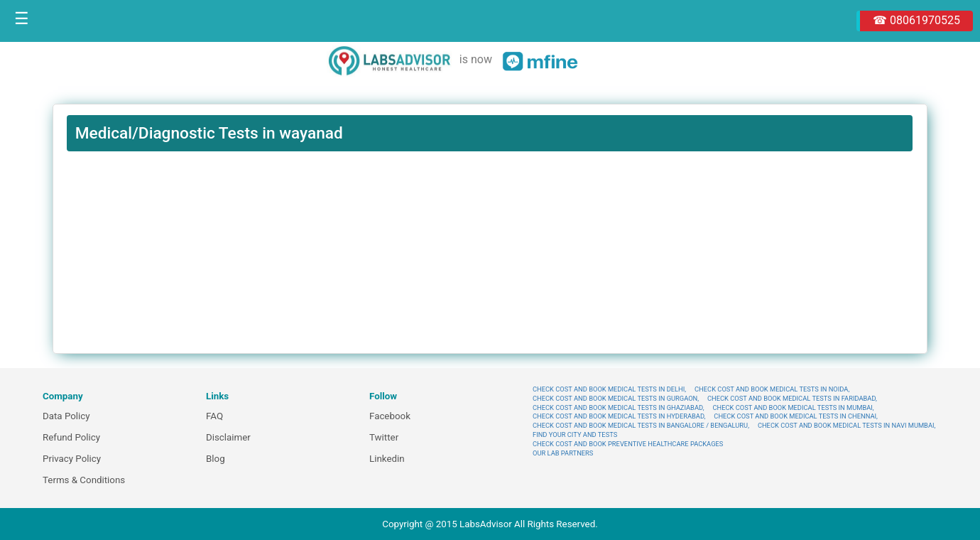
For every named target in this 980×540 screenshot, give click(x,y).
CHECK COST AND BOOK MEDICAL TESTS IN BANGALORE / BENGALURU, (641, 425)
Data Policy (66, 416)
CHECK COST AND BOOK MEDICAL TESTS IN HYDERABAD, (619, 416)
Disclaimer (228, 437)
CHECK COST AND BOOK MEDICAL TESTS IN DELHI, (609, 389)
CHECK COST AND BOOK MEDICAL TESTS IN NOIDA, (772, 389)
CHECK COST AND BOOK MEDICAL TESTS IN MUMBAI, (793, 407)
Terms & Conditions (84, 480)
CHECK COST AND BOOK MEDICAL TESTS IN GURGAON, (616, 398)
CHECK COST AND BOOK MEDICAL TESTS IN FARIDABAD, (792, 398)
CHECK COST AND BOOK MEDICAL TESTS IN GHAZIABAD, (619, 407)
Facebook (390, 416)
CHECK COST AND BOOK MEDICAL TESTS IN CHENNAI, (796, 416)
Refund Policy (71, 437)
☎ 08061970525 (916, 20)
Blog (216, 459)
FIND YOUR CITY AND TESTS (575, 434)
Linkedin (387, 459)
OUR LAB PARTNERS (563, 453)
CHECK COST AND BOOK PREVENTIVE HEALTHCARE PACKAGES (628, 444)
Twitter (384, 437)
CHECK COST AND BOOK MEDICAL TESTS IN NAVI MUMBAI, (846, 425)
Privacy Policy (72, 459)
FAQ (214, 416)
